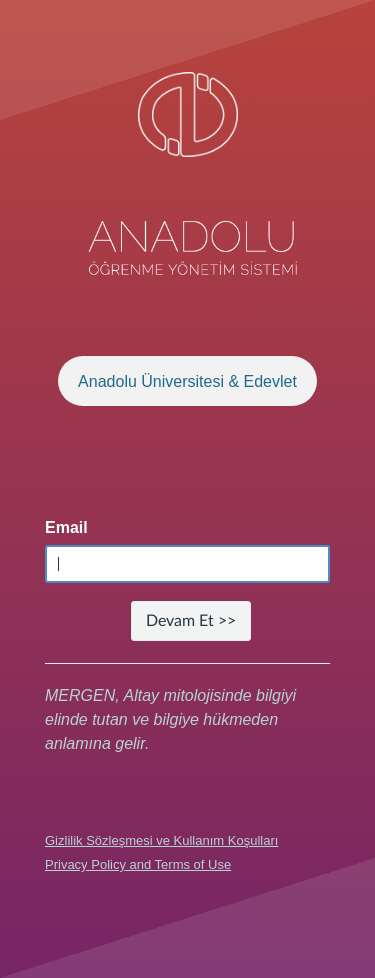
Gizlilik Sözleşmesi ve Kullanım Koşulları (161, 840)
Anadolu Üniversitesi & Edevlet (187, 381)
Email (66, 527)
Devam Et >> (191, 621)
